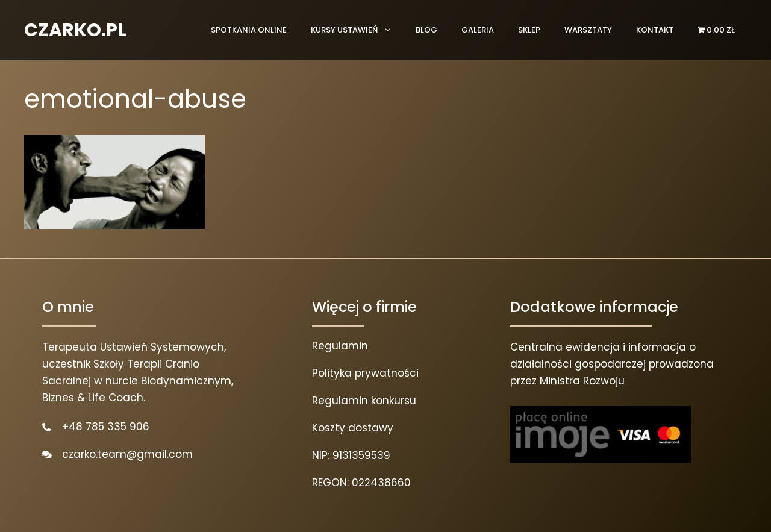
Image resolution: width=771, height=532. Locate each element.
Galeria (478, 30)
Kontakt (655, 30)
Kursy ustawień (357, 30)
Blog (426, 30)
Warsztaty (588, 30)
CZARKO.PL (75, 30)
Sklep (529, 30)
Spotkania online (249, 30)
